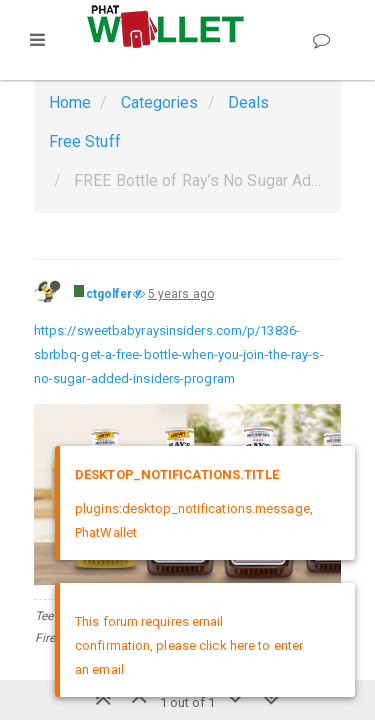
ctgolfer (109, 294)
